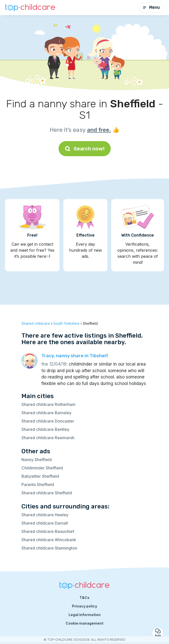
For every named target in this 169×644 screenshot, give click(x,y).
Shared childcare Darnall (45, 523)
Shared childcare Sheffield (47, 493)
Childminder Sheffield (42, 468)
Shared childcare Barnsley (46, 413)
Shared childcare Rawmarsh (48, 438)
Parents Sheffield (38, 485)
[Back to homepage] (30, 8)
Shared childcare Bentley (45, 429)
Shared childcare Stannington (49, 548)
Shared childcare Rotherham (48, 404)
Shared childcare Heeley (45, 515)
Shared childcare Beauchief (48, 531)
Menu (151, 7)
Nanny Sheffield (37, 460)
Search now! (85, 149)
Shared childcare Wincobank (49, 540)
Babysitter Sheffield (40, 476)
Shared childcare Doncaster (48, 421)
